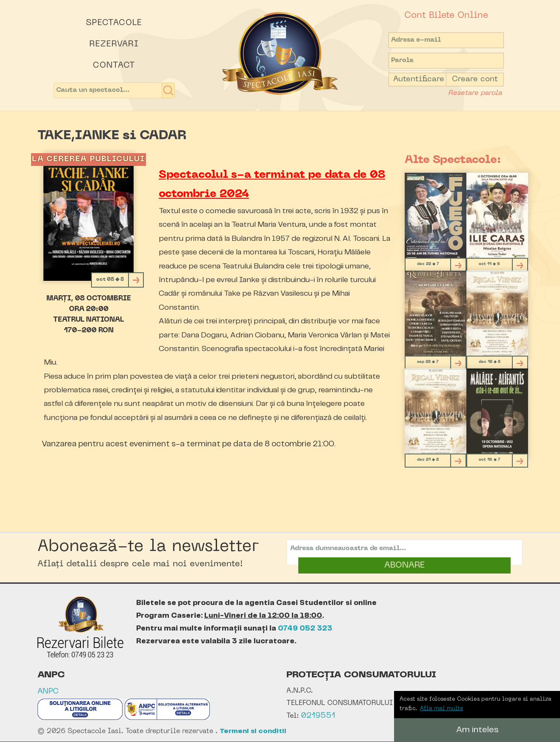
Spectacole (114, 23)
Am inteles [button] (477, 730)
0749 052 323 (305, 628)
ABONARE (404, 565)
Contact (114, 66)
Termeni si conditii (253, 731)
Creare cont (475, 79)
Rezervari (114, 44)
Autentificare (419, 79)
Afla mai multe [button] (442, 709)
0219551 (318, 716)
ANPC (48, 692)
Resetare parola (475, 93)
